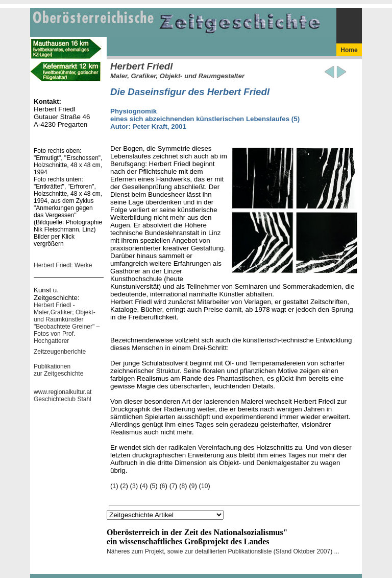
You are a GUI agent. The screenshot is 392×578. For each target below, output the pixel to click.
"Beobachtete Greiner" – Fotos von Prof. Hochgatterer (67, 334)
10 (204, 486)
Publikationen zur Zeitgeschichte (58, 370)
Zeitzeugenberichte (60, 352)
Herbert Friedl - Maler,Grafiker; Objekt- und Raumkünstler (65, 312)
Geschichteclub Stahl (63, 399)
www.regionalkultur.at (63, 392)
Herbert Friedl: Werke (63, 265)
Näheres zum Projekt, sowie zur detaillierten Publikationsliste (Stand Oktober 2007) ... (223, 551)
